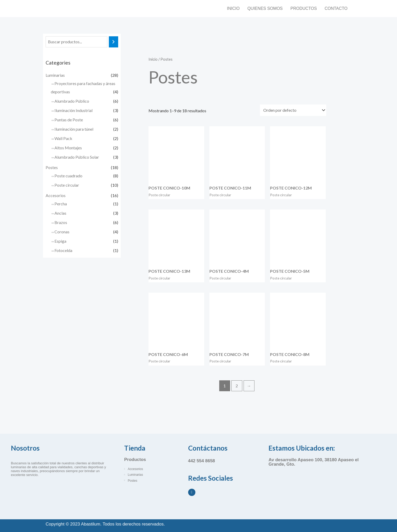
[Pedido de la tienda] (293, 110)
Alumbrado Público (72, 101)
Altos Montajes (68, 148)
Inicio (233, 8)
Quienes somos (265, 8)
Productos (304, 8)
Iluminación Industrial (73, 110)
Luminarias (55, 75)
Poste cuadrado (68, 176)
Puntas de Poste (69, 120)
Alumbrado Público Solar (77, 157)
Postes (52, 167)
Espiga (60, 241)
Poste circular (67, 185)
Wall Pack (63, 138)
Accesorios (56, 195)
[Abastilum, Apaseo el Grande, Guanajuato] (317, 490)
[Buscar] (114, 42)
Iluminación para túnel (74, 129)
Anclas (60, 213)
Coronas (62, 232)
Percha (61, 204)
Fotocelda (63, 250)
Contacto (336, 8)
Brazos (61, 222)
